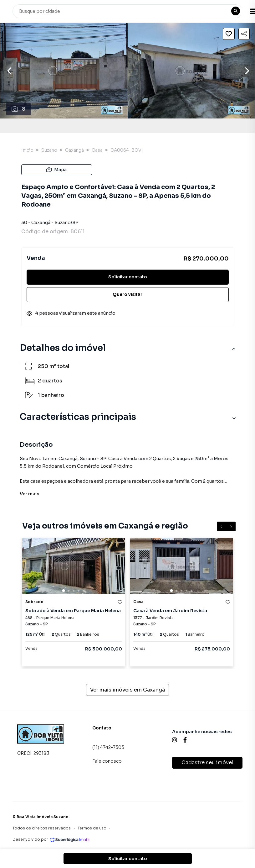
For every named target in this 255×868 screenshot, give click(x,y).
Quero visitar (128, 294)
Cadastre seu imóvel (207, 763)
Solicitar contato (128, 277)
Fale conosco (107, 761)
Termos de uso (92, 828)
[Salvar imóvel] (229, 34)
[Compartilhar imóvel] (244, 34)
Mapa (56, 170)
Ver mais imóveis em (128, 690)
